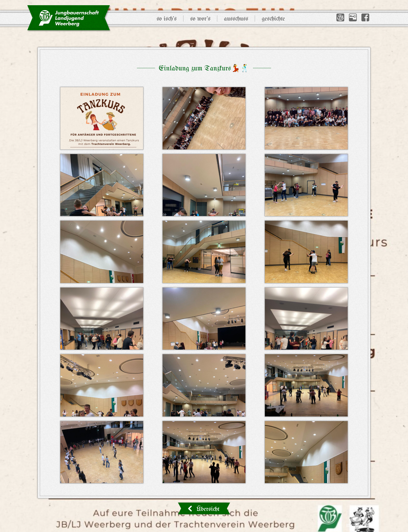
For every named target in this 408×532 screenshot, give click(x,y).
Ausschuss (236, 19)
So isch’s (167, 19)
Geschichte (273, 19)
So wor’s (200, 19)
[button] (340, 17)
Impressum (357, 525)
